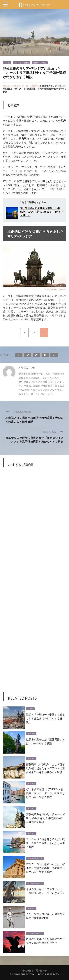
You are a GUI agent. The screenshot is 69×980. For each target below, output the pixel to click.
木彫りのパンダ (27, 368)
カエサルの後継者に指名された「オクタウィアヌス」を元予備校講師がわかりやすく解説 (34, 439)
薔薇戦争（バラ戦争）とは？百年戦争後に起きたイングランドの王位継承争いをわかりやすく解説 (45, 768)
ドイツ (7, 63)
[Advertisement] (34, 582)
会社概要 (27, 971)
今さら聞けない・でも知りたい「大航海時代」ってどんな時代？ (45, 891)
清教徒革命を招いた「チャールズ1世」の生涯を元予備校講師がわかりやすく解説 (45, 818)
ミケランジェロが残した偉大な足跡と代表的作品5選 (45, 916)
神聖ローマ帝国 (40, 63)
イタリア (31, 734)
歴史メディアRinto (11, 86)
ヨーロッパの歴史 (22, 63)
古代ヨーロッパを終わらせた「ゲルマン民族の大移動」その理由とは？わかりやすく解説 (45, 868)
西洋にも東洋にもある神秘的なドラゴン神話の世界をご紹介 (45, 941)
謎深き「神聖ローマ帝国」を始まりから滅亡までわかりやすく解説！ (45, 718)
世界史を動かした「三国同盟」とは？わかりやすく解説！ (45, 741)
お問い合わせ (40, 971)
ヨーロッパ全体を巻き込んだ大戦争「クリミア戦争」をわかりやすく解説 (45, 843)
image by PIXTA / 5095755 (55, 289)
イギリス (31, 759)
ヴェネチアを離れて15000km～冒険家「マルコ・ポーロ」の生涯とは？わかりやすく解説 (45, 793)
